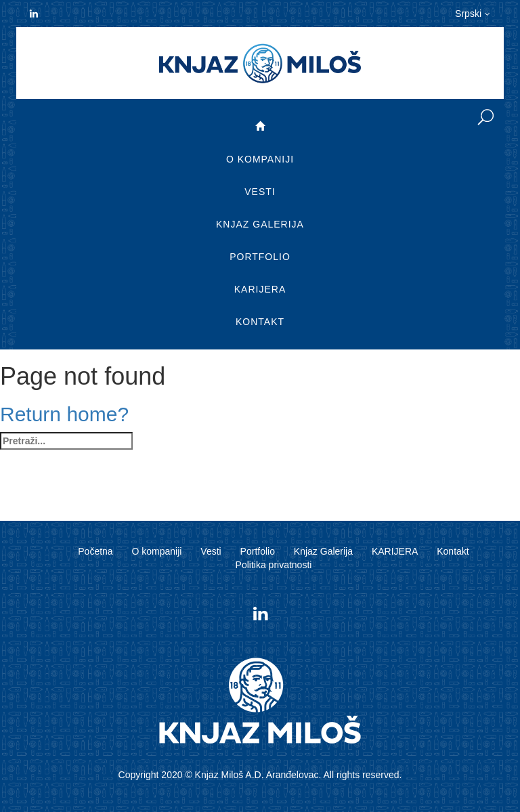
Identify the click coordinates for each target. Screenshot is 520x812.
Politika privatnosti (274, 565)
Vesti (260, 192)
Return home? (64, 414)
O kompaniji (260, 159)
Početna (95, 551)
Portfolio (260, 257)
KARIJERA (260, 289)
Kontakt (260, 322)
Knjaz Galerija (260, 224)
